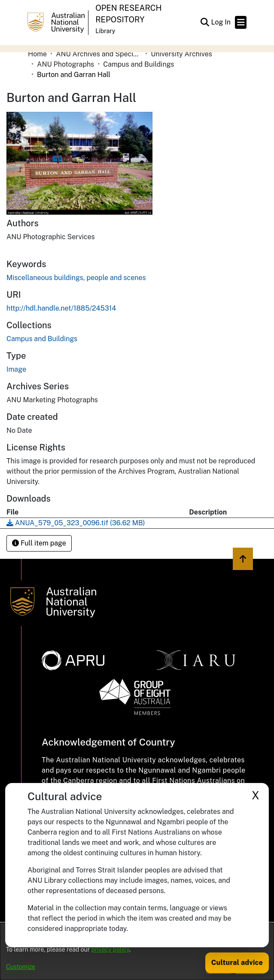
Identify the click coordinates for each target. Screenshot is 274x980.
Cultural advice (237, 963)
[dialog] (137, 951)
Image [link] (16, 369)
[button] (205, 22)
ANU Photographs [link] (65, 64)
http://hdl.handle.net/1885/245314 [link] (61, 308)
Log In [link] (221, 22)
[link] (42, 339)
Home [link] (37, 54)
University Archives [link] (181, 54)
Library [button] (105, 31)
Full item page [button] (39, 543)
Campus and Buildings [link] (139, 64)
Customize (21, 967)
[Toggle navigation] (241, 22)
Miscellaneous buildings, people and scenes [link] (76, 278)
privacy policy (110, 949)
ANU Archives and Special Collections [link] (99, 54)
